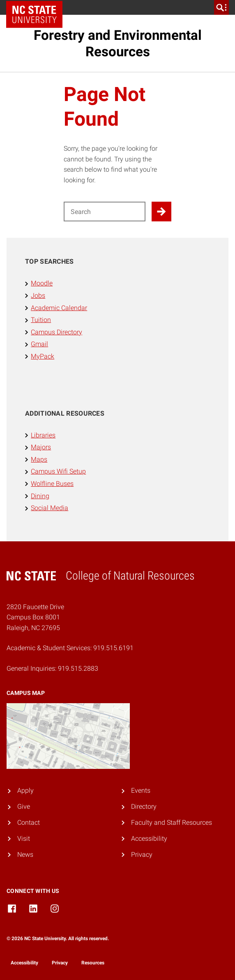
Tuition (41, 320)
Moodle (42, 283)
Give (24, 806)
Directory (144, 806)
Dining (40, 496)
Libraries (43, 435)
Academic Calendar (59, 308)
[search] (221, 7)
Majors (41, 447)
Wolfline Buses (52, 484)
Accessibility (149, 839)
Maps (39, 459)
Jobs (38, 296)
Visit (24, 839)
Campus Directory (56, 332)
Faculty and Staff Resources (172, 822)
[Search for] (105, 212)
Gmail (39, 344)
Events (141, 790)
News (25, 855)
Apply (25, 790)
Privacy (142, 855)
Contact (29, 822)
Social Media (50, 508)
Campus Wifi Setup (58, 471)
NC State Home (37, 7)
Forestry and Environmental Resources (118, 43)
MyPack (43, 356)
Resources (93, 963)
